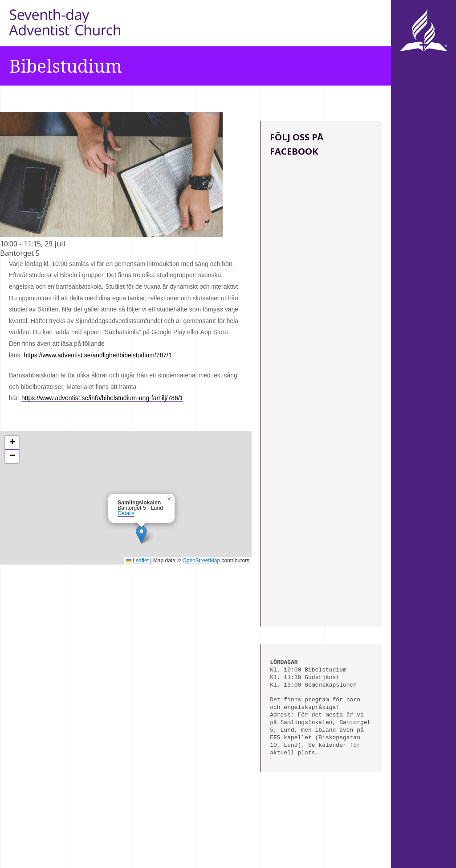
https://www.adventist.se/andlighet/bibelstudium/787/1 (98, 355)
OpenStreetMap (201, 561)
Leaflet (137, 561)
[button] (141, 534)
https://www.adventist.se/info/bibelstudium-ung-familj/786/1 (102, 398)
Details (126, 513)
